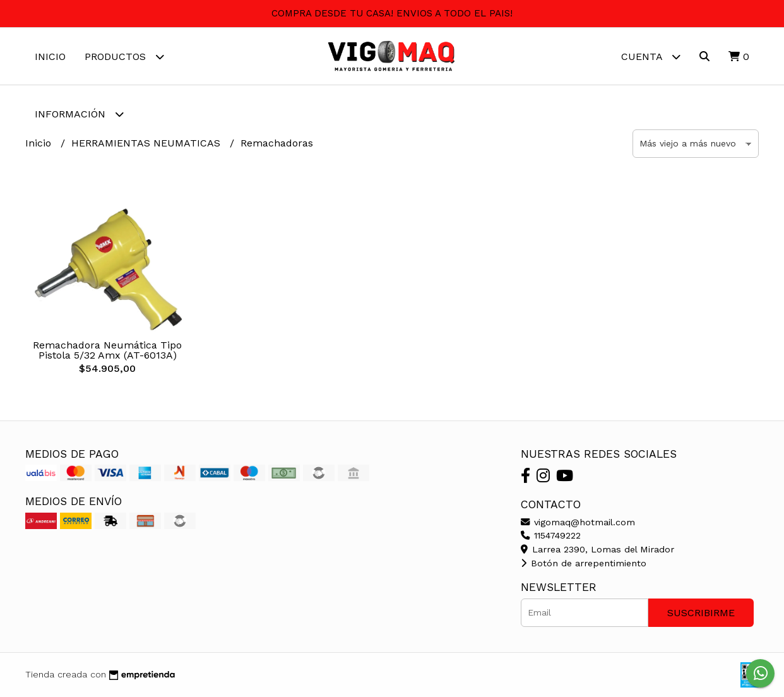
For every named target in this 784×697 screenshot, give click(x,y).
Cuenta (651, 57)
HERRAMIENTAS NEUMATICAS (147, 143)
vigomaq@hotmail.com (578, 522)
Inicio (50, 57)
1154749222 (551, 535)
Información (79, 114)
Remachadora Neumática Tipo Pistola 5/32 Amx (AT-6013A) (107, 350)
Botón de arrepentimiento (584, 563)
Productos (124, 57)
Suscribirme (701, 613)
